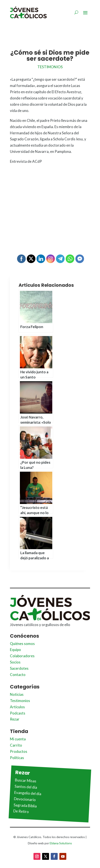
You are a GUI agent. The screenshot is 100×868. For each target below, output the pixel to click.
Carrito (16, 745)
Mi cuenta (18, 739)
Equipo (15, 650)
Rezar (15, 719)
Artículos (17, 707)
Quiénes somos (22, 644)
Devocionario (25, 799)
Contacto (18, 675)
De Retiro (21, 811)
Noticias (17, 694)
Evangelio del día (28, 793)
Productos (19, 751)
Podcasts (18, 713)
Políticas (17, 758)
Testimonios (50, 67)
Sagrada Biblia (25, 805)
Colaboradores (22, 656)
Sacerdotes (19, 668)
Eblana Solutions (61, 843)
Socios (15, 662)
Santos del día (26, 787)
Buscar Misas (26, 780)
